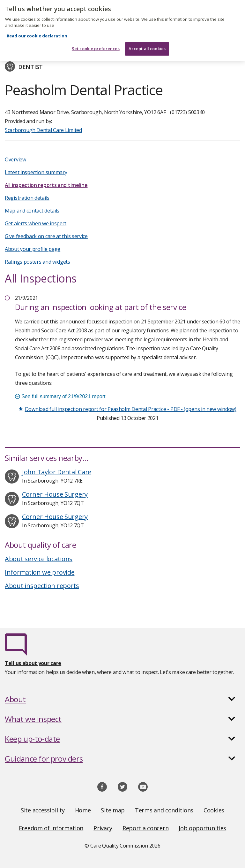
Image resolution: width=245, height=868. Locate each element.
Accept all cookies (147, 45)
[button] (122, 699)
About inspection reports (42, 586)
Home (83, 810)
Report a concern (145, 828)
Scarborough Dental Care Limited (43, 130)
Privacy (103, 828)
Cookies (214, 810)
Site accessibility (43, 810)
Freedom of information (51, 828)
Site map (113, 810)
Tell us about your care (33, 663)
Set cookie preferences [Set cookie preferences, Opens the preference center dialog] (96, 45)
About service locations (39, 559)
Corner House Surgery (55, 494)
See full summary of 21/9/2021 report (60, 396)
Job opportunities (202, 828)
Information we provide (40, 572)
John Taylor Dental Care (57, 472)
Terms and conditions (164, 810)
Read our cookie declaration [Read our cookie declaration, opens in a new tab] (37, 32)
